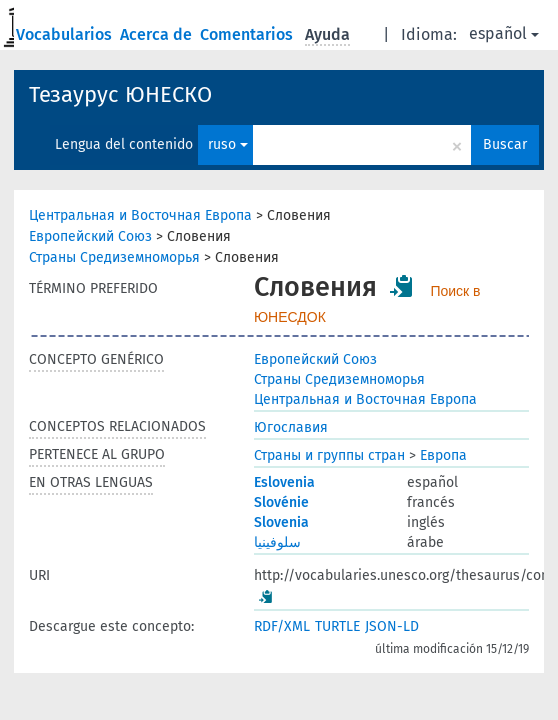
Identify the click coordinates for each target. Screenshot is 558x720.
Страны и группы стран (329, 455)
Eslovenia (284, 482)
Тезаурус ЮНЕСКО (120, 94)
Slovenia (281, 522)
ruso (228, 144)
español (504, 33)
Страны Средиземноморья (114, 257)
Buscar (505, 144)
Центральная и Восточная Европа (140, 215)
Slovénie (281, 502)
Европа (443, 455)
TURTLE (337, 626)
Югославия (291, 427)
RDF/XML (282, 626)
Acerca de (158, 34)
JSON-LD (392, 626)
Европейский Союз (90, 236)
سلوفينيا (277, 542)
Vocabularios (66, 34)
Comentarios (248, 34)
